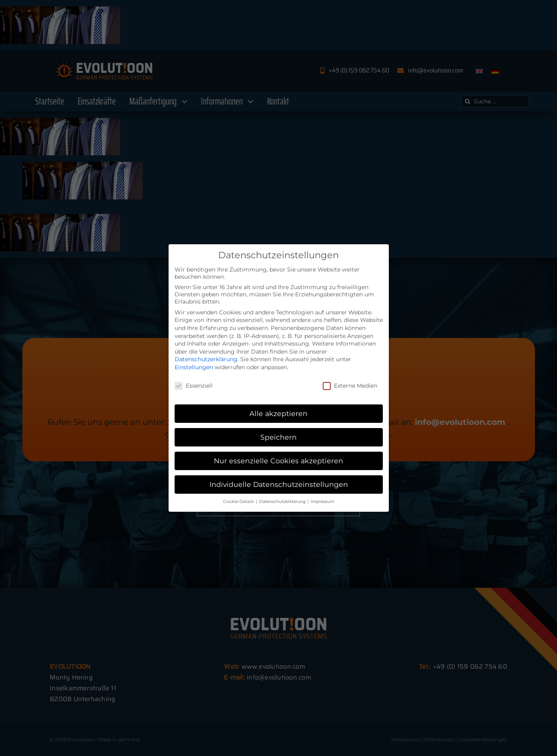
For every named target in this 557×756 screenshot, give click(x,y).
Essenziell (194, 386)
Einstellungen (194, 367)
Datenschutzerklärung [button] (283, 502)
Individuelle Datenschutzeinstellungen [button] (279, 484)
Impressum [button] (323, 502)
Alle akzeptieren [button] (278, 413)
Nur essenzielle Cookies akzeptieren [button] (278, 461)
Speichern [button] (278, 437)
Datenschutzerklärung (206, 359)
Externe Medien (350, 386)
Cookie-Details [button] (239, 502)
